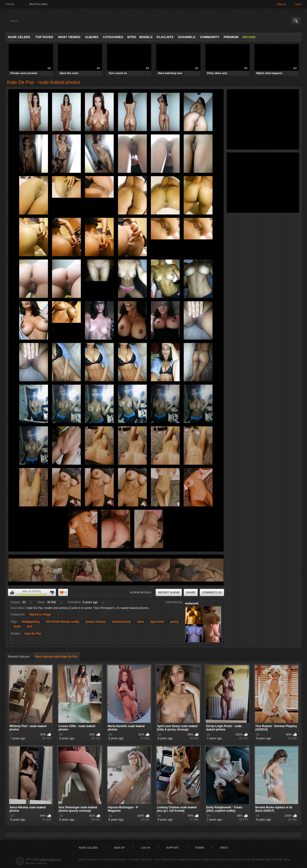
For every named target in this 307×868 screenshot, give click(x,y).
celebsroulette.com (50, 859)
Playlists (165, 37)
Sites (132, 37)
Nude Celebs (19, 37)
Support (172, 848)
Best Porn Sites (38, 4)
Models (146, 37)
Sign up (281, 4)
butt (30, 626)
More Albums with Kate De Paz (56, 657)
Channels (187, 37)
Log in (298, 4)
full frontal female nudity (62, 622)
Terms (199, 848)
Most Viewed (69, 37)
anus (141, 622)
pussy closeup (96, 622)
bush (17, 626)
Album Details (141, 592)
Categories (113, 37)
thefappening (31, 622)
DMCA (224, 848)
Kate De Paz (33, 634)
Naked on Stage (40, 614)
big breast (157, 622)
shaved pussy (121, 622)
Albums (92, 37)
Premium (231, 37)
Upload (249, 37)
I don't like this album (52, 592)
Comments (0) (212, 592)
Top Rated (44, 37)
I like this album (12, 592)
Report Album (169, 592)
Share (191, 592)
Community (210, 37)
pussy (174, 622)
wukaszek (192, 603)
